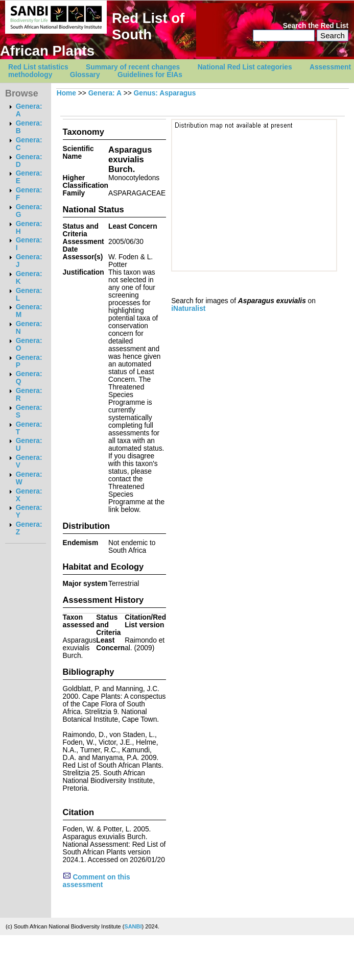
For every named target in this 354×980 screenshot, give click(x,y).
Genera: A (105, 93)
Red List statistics (38, 67)
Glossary (85, 75)
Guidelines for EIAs (150, 75)
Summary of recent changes (133, 67)
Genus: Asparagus (165, 93)
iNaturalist (188, 309)
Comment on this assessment (97, 881)
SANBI (133, 926)
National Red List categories (245, 67)
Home (66, 93)
